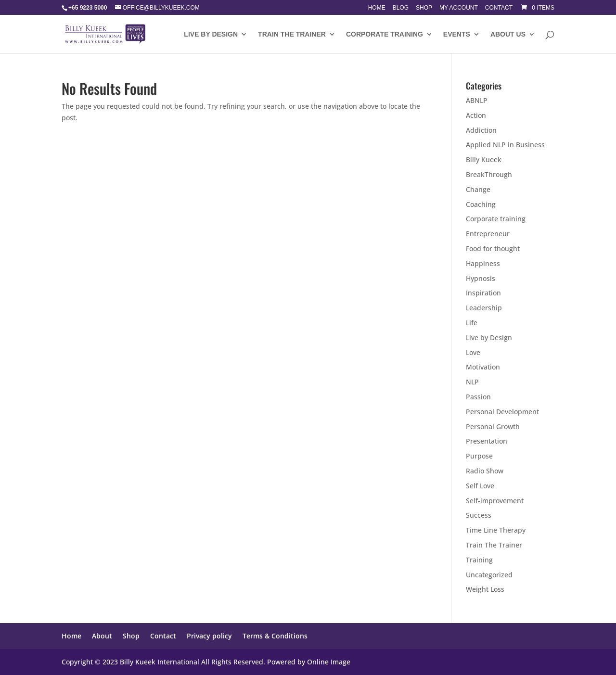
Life (472, 323)
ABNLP (477, 100)
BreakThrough (489, 174)
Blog (401, 8)
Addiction (481, 130)
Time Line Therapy (496, 530)
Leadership (484, 308)
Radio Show (485, 471)
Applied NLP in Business (505, 145)
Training (479, 560)
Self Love (480, 486)
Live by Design (489, 337)
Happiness (483, 263)
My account (459, 8)
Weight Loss (485, 589)
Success (479, 515)
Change (478, 189)
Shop (424, 8)
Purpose (479, 456)
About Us (508, 34)
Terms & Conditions (275, 636)
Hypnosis (481, 278)
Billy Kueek (484, 159)
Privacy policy (209, 636)
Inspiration (483, 293)
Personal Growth (493, 427)
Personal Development (502, 412)
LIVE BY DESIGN (211, 34)
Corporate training (385, 34)
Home (377, 8)
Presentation (487, 441)
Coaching (481, 204)
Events (457, 34)
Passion (478, 397)
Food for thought (493, 248)
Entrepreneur (488, 234)
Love (473, 352)
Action (476, 115)
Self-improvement (495, 501)
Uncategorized (489, 575)
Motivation (483, 367)
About (102, 636)
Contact (499, 8)
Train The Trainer (292, 34)
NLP (472, 382)
